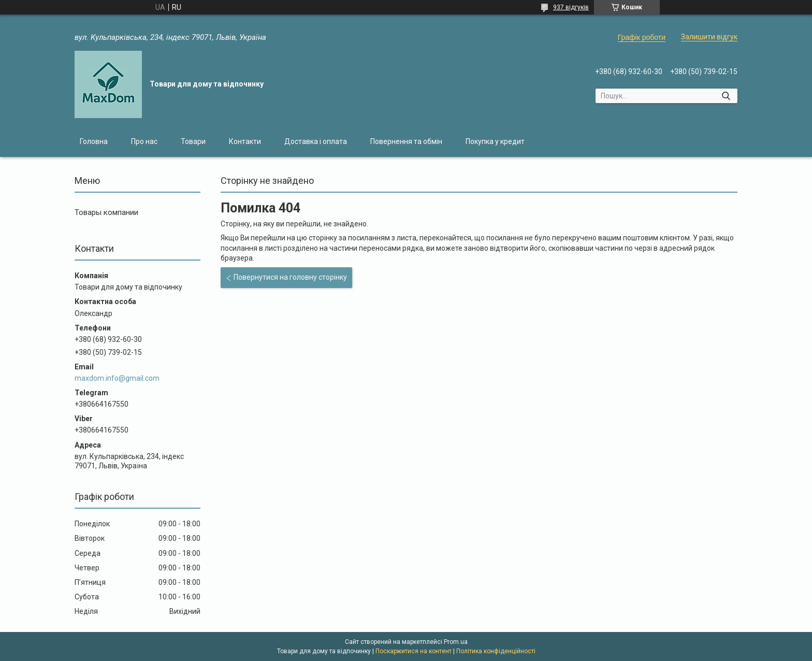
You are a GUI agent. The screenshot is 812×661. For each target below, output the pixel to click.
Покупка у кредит (495, 141)
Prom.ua (456, 642)
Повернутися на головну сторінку (290, 277)
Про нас (144, 141)
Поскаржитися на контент (414, 651)
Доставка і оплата (316, 141)
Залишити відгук (709, 37)
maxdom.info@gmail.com (117, 378)
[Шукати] (726, 96)
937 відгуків (571, 7)
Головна (94, 141)
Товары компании (106, 212)
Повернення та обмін (406, 141)
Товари (193, 141)
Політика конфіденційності (496, 651)
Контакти (245, 141)
